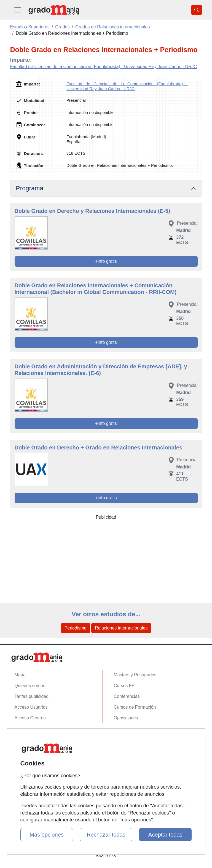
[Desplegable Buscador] (197, 10)
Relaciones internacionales (121, 628)
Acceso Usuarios (31, 707)
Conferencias (127, 696)
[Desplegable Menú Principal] (18, 10)
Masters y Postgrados (135, 675)
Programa (30, 188)
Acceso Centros (30, 718)
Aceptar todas (165, 835)
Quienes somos (30, 686)
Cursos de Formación (135, 707)
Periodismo (76, 628)
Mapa (20, 675)
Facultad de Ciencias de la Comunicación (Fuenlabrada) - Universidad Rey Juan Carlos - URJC (104, 67)
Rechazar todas (106, 835)
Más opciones (46, 835)
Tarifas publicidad (32, 696)
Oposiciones (126, 718)
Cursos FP (124, 686)
